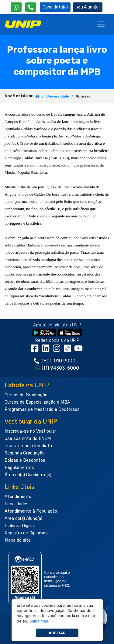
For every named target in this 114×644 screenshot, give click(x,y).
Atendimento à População (31, 511)
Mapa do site (18, 540)
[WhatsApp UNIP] (16, 7)
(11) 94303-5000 (60, 368)
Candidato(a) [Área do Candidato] (55, 7)
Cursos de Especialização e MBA (37, 402)
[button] (39, 621)
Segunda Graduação (25, 453)
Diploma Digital (20, 526)
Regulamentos (19, 468)
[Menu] (101, 24)
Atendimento (18, 497)
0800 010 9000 (58, 361)
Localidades (17, 504)
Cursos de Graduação (26, 395)
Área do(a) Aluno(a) (23, 519)
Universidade (58, 96)
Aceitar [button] (57, 633)
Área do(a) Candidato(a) (28, 475)
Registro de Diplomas (26, 533)
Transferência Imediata (28, 446)
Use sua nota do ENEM (28, 439)
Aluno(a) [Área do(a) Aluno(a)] (88, 7)
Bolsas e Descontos (25, 460)
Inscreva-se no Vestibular (30, 431)
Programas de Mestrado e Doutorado (42, 410)
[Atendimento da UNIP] (31, 7)
